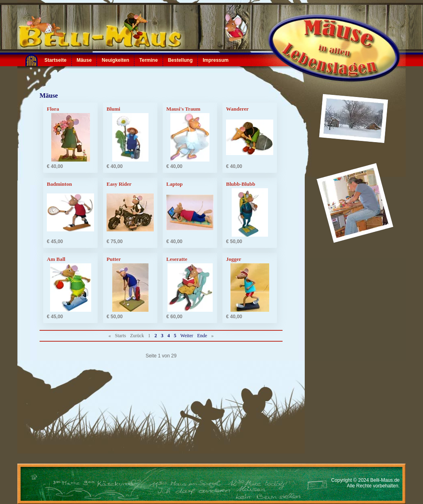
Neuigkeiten (115, 60)
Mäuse (84, 60)
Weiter (187, 336)
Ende (202, 336)
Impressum (216, 60)
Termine (149, 60)
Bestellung (180, 60)
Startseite (55, 60)
